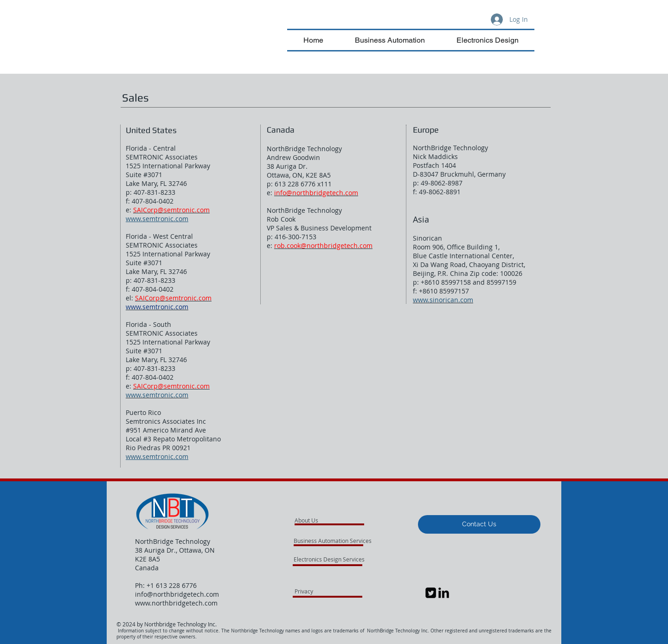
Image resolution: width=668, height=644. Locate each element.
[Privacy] (320, 591)
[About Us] (330, 520)
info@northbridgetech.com (177, 594)
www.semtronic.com (157, 219)
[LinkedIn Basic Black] (444, 593)
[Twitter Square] (431, 593)
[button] (479, 524)
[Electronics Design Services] (329, 559)
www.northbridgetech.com (176, 603)
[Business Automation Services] (345, 541)
